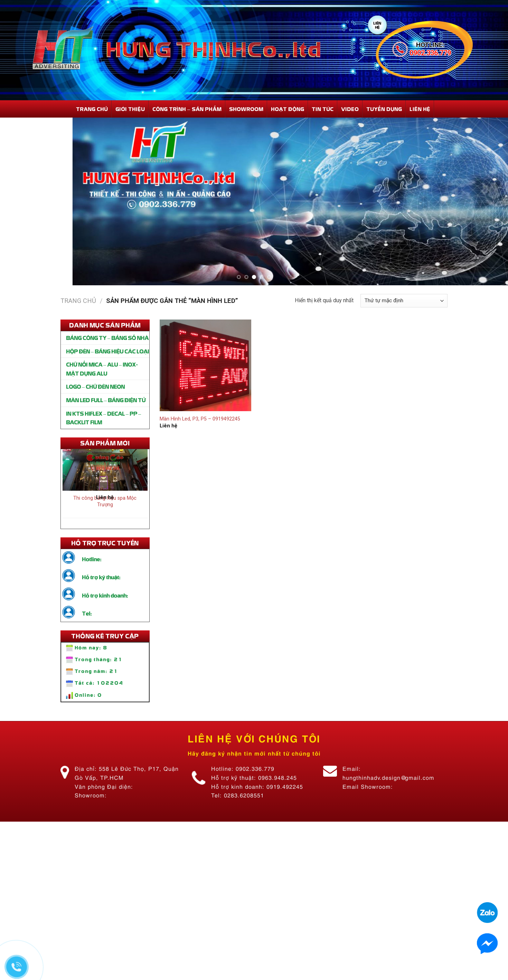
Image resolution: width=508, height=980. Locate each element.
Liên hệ (420, 109)
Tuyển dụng (384, 109)
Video (350, 109)
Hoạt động (288, 109)
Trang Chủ (92, 109)
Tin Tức (323, 109)
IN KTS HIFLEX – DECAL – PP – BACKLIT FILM (104, 418)
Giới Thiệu (130, 109)
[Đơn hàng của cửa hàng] (404, 301)
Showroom (246, 109)
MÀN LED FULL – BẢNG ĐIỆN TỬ (106, 400)
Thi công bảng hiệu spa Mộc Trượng (105, 503)
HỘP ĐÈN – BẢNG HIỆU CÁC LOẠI (107, 351)
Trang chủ (78, 301)
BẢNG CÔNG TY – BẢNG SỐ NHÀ (107, 338)
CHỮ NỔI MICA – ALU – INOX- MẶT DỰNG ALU (102, 369)
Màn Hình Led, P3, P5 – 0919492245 (200, 419)
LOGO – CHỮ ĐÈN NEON (95, 386)
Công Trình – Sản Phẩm (187, 109)
